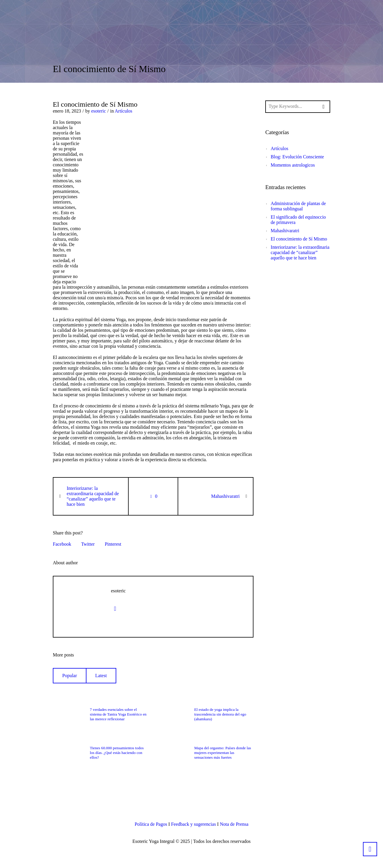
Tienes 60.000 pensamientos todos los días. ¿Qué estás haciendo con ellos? (117, 753)
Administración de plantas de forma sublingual (298, 206)
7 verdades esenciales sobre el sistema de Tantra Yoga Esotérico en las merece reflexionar (118, 714)
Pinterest (113, 544)
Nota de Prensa (234, 824)
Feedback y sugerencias (194, 824)
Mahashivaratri (225, 496)
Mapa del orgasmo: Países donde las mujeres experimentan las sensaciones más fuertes (222, 753)
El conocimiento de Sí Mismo (299, 239)
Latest (101, 676)
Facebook (62, 544)
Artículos (124, 111)
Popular (70, 676)
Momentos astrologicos (293, 165)
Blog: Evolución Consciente (297, 157)
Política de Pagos (151, 824)
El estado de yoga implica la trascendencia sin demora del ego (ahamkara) (220, 714)
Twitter (88, 544)
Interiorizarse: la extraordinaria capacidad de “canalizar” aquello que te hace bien (93, 496)
